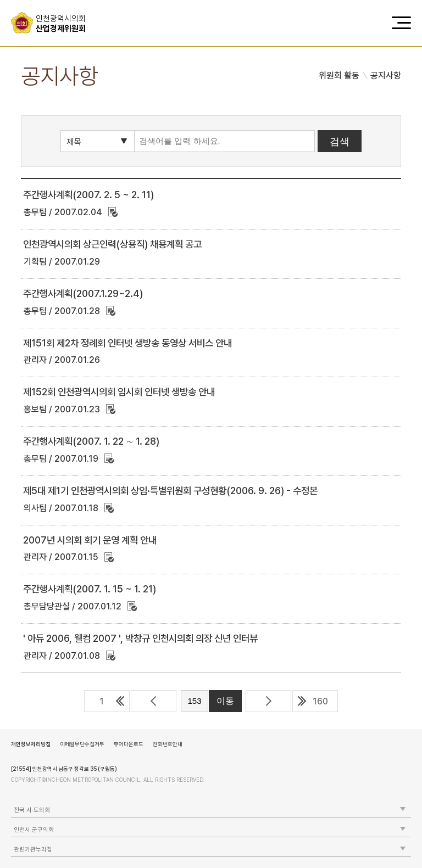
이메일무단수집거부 (82, 744)
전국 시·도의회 (32, 810)
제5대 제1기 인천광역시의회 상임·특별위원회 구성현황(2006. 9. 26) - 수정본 (170, 491)
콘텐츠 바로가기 (28, 0)
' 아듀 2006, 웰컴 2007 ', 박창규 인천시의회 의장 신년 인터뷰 (140, 638)
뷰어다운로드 (129, 744)
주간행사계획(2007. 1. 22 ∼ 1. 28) (91, 441)
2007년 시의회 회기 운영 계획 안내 (90, 540)
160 (320, 701)
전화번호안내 (168, 744)
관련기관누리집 (33, 850)
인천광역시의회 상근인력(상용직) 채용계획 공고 (112, 244)
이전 (154, 701)
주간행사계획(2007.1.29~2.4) (83, 293)
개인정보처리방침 (31, 744)
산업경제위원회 (65, 24)
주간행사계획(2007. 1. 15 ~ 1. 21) (90, 589)
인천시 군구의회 (34, 830)
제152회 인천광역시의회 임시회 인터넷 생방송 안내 (119, 392)
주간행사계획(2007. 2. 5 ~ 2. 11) (88, 195)
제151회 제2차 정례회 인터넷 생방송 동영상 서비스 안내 (127, 343)
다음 (268, 701)
